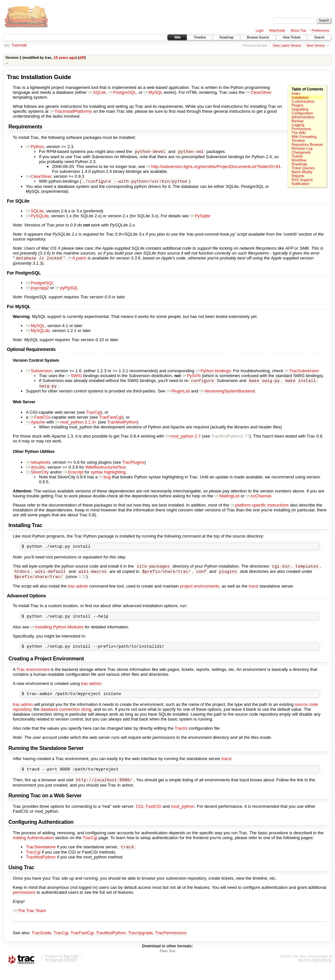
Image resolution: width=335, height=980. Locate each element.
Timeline (200, 37)
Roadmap (227, 37)
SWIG (74, 378)
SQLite (97, 92)
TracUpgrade (140, 944)
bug (105, 480)
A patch (77, 260)
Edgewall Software (63, 971)
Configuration (302, 113)
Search (319, 37)
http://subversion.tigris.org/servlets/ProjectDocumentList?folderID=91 (213, 167)
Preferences (321, 31)
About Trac (298, 31)
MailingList (227, 499)
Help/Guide (277, 31)
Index (296, 93)
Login (260, 31)
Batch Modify (302, 172)
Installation (300, 97)
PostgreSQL (122, 92)
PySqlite (200, 217)
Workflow (299, 160)
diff (82, 58)
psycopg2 (37, 290)
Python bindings (213, 373)
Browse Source (258, 37)
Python (35, 147)
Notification (300, 184)
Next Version (316, 46)
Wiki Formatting (304, 137)
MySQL (153, 92)
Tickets (297, 156)
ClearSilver (259, 92)
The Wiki (299, 133)
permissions (24, 904)
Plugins (297, 105)
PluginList (178, 394)
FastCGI (40, 420)
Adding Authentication (33, 848)
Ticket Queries (303, 168)
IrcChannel (258, 499)
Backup (298, 121)
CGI (140, 817)
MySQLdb (38, 332)
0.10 (82, 583)
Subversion (39, 373)
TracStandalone (41, 858)
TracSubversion (302, 373)
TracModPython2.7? (230, 439)
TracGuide (42, 944)
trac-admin (78, 592)
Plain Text (167, 962)
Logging (298, 125)
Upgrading (300, 109)
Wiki (177, 37)
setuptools (38, 465)
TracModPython (122, 425)
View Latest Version (287, 46)
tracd (253, 592)
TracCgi (93, 415)
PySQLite (37, 217)
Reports (298, 176)
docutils (35, 470)
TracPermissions (171, 944)
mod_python (183, 817)
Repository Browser (307, 144)
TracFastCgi (111, 420)
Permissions (301, 129)
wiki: (7, 45)
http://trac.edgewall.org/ (315, 971)
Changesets (301, 152)
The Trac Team (29, 922)
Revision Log (302, 148)
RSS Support (302, 180)
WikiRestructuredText (106, 470)
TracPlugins (133, 465)
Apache (35, 425)
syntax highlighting (108, 475)
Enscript (73, 475)
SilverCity (37, 475)
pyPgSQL (67, 290)
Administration (303, 117)
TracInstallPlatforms (71, 111)
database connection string (66, 718)
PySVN (191, 378)
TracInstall (19, 45)
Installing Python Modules (57, 634)
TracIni (181, 737)
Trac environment (33, 678)
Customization (303, 101)
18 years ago (65, 58)
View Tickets (292, 37)
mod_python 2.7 (183, 439)
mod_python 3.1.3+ (76, 425)
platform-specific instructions (260, 508)
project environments (200, 592)
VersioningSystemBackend (227, 394)
